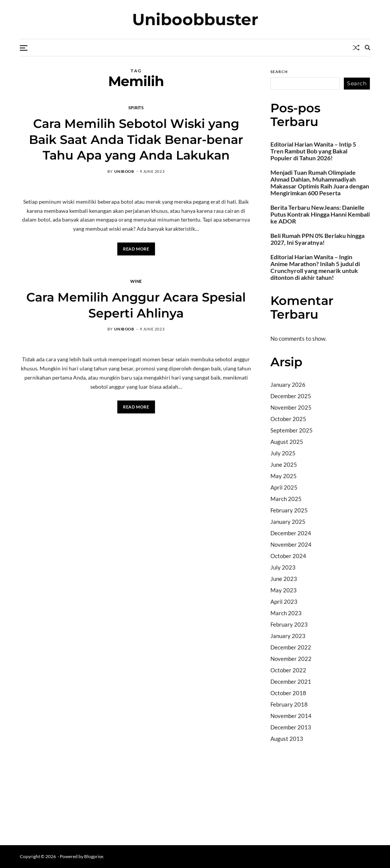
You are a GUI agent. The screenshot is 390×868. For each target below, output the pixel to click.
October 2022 (288, 670)
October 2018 (288, 693)
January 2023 (288, 636)
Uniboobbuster (195, 19)
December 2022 (291, 647)
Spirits (136, 107)
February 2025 (289, 510)
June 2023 (284, 579)
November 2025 (291, 407)
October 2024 (288, 556)
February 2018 (289, 704)
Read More (136, 249)
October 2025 (288, 419)
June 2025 (284, 464)
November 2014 (291, 716)
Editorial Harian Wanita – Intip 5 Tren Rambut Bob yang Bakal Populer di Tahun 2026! (313, 151)
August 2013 (287, 739)
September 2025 (292, 430)
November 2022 (291, 659)
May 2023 (284, 590)
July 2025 (283, 453)
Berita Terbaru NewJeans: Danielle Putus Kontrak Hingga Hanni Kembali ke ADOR (320, 214)
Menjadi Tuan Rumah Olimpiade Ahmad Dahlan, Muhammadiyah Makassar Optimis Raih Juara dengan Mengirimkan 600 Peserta (320, 183)
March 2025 (286, 499)
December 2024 (291, 533)
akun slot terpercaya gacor (304, 768)
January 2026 (288, 385)
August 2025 (287, 442)
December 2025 (291, 396)
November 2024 (291, 544)
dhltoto (280, 758)
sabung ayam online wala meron (310, 807)
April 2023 (284, 602)
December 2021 (291, 681)
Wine (136, 281)
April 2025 (284, 487)
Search (279, 72)
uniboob (124, 171)
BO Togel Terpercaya (335, 758)
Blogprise (94, 856)
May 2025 (284, 476)
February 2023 (289, 624)
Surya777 (283, 816)
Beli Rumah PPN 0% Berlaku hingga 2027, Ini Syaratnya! (317, 239)
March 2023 (286, 613)
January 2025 (288, 522)
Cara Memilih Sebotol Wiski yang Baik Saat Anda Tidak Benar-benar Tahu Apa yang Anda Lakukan (136, 139)
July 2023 (283, 567)
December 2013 (291, 727)
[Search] (368, 48)
